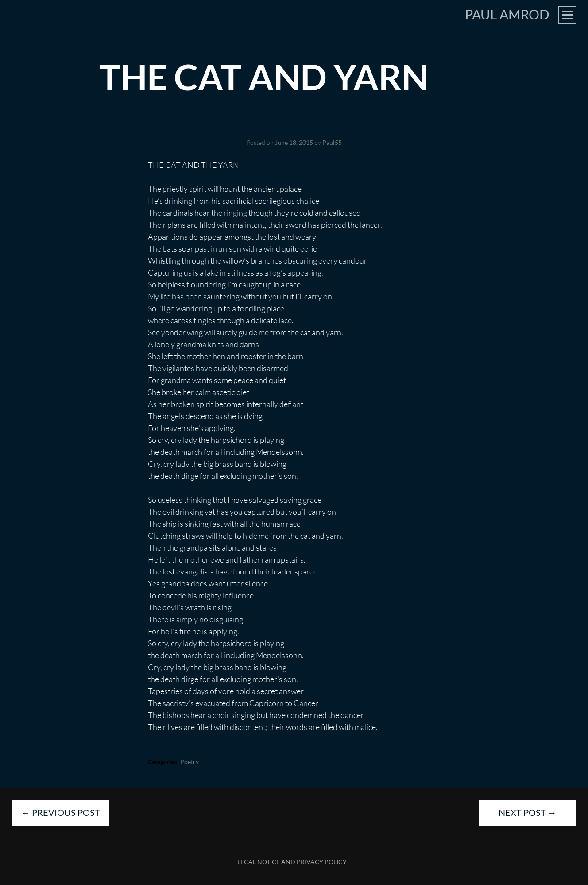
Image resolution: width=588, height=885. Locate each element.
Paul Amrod (507, 14)
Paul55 (332, 142)
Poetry (190, 762)
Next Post (528, 812)
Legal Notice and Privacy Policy (292, 862)
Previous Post (61, 812)
